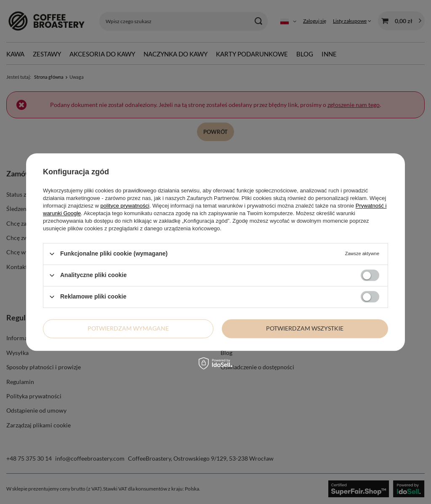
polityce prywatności (125, 206)
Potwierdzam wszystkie (305, 328)
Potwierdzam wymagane (128, 328)
